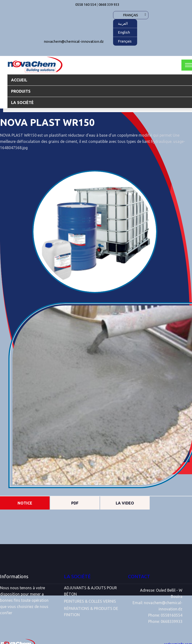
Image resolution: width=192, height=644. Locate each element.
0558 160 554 (86, 4)
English (124, 32)
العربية (123, 23)
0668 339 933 (109, 4)
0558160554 (172, 615)
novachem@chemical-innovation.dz (74, 41)
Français (131, 15)
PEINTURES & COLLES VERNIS (90, 601)
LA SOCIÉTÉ (77, 576)
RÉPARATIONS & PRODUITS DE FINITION (91, 612)
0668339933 (172, 621)
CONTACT (139, 576)
